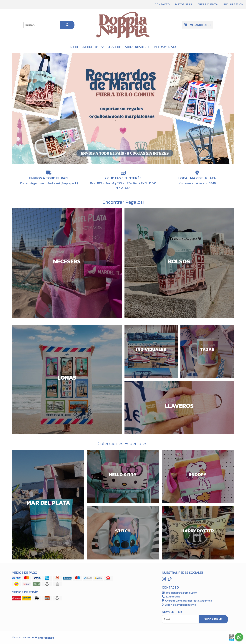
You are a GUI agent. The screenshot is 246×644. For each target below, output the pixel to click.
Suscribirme (213, 619)
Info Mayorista (165, 47)
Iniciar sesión (233, 4)
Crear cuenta (208, 4)
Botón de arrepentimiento (179, 605)
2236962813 (171, 597)
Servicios (114, 47)
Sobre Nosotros (138, 47)
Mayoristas (184, 4)
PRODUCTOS (93, 47)
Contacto (162, 4)
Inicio (74, 47)
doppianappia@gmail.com (179, 593)
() (197, 25)
